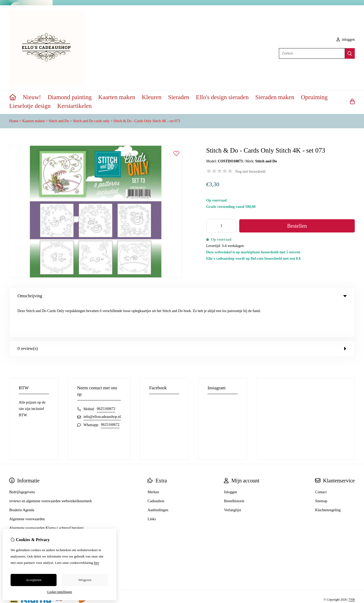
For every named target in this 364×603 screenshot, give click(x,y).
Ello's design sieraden (222, 97)
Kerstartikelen (75, 106)
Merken (153, 458)
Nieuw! (32, 97)
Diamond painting (70, 97)
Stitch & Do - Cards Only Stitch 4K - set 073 (147, 121)
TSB (352, 566)
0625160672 (106, 375)
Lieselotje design (30, 106)
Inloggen (231, 458)
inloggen (346, 40)
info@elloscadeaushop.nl (102, 383)
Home (14, 121)
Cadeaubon (156, 467)
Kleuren (152, 97)
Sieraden (179, 97)
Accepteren (33, 580)
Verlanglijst (232, 476)
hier (96, 563)
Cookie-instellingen (60, 592)
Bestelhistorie (234, 467)
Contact (321, 458)
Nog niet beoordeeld (250, 172)
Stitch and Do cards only (91, 121)
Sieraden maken (275, 97)
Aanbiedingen (158, 476)
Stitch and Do (59, 121)
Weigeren (85, 580)
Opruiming (314, 97)
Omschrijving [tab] (182, 296)
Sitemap (321, 467)
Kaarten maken (117, 97)
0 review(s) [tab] (182, 315)
